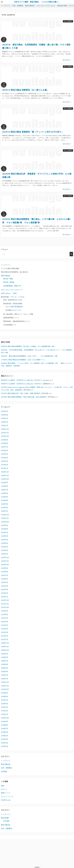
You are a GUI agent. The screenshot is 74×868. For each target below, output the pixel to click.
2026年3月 (5, 418)
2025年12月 (5, 429)
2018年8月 (5, 725)
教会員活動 (5, 818)
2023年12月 (5, 515)
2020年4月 (5, 672)
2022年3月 (5, 590)
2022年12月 (5, 557)
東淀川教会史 (30, 6)
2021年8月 (5, 615)
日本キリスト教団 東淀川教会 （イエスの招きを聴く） (37, 2)
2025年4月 (5, 458)
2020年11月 (5, 647)
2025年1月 (5, 468)
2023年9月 (5, 525)
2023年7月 (5, 533)
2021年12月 (5, 600)
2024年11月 (5, 475)
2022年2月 (5, 593)
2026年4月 (5, 415)
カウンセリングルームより (46, 6)
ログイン (4, 789)
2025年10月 (5, 436)
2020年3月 (5, 675)
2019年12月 (5, 682)
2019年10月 (5, 689)
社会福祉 (4, 771)
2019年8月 (5, 697)
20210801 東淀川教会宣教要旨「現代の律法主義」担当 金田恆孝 (23, 397)
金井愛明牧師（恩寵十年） (13, 286)
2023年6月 (5, 536)
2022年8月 (5, 572)
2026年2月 (5, 422)
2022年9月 (5, 568)
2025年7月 (5, 447)
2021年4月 (5, 629)
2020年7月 (5, 661)
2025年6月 (5, 451)
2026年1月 (5, 426)
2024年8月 (5, 486)
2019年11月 (5, 686)
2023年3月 (5, 547)
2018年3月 (5, 743)
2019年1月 (5, 714)
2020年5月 (5, 668)
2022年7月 (5, 575)
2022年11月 (5, 561)
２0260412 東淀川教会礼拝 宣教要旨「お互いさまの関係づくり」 (24, 360)
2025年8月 (5, 443)
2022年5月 (5, 582)
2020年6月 (5, 664)
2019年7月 (5, 700)
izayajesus (46, 380)
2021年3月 (5, 632)
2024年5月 (5, 497)
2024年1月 (5, 511)
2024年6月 (5, 493)
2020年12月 (5, 643)
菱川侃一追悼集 (9, 282)
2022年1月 (5, 597)
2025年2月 (5, 465)
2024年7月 (5, 490)
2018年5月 (5, 736)
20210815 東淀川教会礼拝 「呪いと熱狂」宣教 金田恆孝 (20, 393)
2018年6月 (5, 732)
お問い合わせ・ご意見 (9, 293)
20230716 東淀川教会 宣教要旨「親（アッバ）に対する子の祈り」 (33, 132)
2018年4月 (5, 739)
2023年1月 (5, 554)
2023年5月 (5, 540)
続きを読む (67, 60)
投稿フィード (6, 793)
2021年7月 (5, 618)
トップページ (6, 6)
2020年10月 (5, 650)
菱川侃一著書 (8, 279)
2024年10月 (5, 479)
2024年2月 (5, 508)
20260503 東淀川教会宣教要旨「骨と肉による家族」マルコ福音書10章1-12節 (28, 346)
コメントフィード (7, 796)
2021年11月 (5, 604)
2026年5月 (5, 411)
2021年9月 (5, 611)
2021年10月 (5, 607)
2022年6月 (5, 579)
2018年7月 (5, 729)
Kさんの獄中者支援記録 (14, 307)
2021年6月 (5, 622)
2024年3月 (5, 504)
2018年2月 (5, 746)
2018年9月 (5, 721)
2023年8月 (5, 529)
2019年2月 (5, 711)
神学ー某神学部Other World (13, 300)
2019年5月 (5, 707)
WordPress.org (6, 800)
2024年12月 (5, 472)
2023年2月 (5, 550)
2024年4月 (5, 500)
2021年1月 (5, 639)
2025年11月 (5, 433)
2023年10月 (5, 522)
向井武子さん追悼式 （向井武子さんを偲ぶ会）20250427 (21, 380)
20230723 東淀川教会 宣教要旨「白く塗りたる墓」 (25, 90)
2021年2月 (5, 636)
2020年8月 (5, 657)
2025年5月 (5, 454)
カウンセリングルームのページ (12, 290)
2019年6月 (5, 704)
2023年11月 (5, 518)
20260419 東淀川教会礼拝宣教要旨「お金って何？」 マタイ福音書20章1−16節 (29, 356)
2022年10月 (5, 565)
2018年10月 (5, 718)
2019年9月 (5, 693)
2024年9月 (5, 483)
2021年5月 (5, 625)
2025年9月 (5, 440)
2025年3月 (5, 461)
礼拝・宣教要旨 (18, 6)
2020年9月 (5, 654)
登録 (3, 786)
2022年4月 (5, 586)
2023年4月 (5, 543)
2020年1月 (5, 679)
